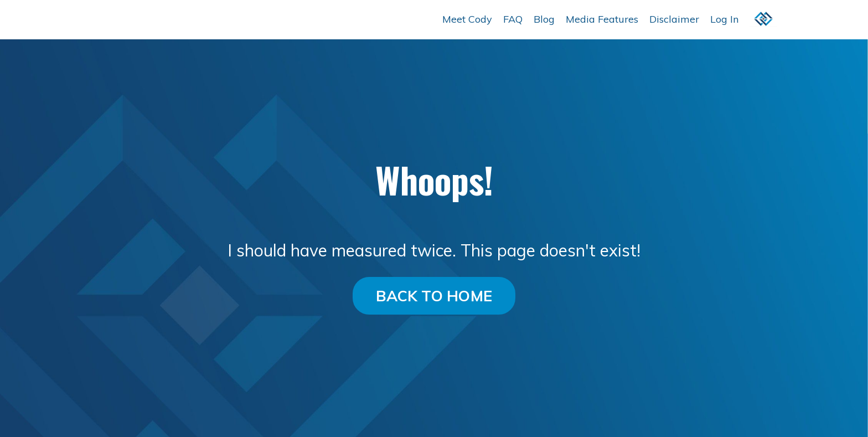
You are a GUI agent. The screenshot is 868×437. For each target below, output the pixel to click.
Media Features (602, 19)
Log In (724, 19)
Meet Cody (467, 19)
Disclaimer (674, 19)
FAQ (513, 19)
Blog (544, 19)
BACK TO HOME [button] (434, 296)
